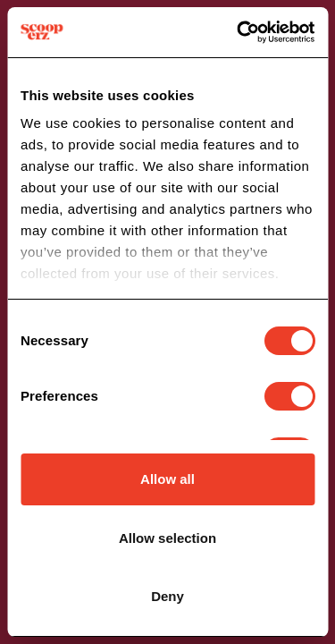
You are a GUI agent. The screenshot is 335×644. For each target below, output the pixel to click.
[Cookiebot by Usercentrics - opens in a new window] (239, 32)
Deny (167, 596)
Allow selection (167, 538)
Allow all (167, 479)
